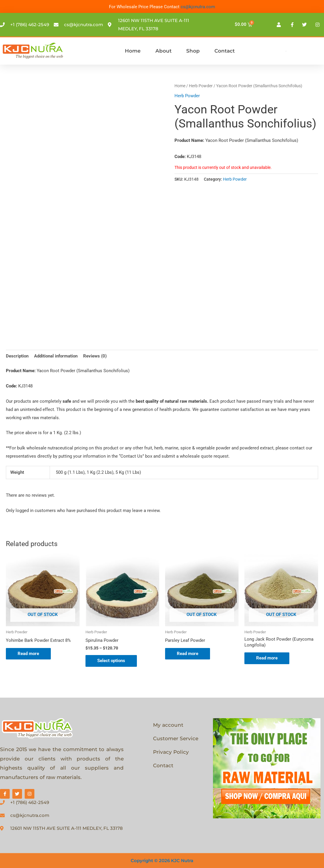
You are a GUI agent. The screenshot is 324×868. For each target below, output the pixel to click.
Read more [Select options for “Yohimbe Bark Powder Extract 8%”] (28, 654)
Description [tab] (17, 356)
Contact (225, 51)
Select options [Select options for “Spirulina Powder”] (111, 661)
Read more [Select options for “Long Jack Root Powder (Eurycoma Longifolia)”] (267, 658)
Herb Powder (201, 86)
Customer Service (176, 738)
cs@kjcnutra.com (198, 7)
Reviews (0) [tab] (95, 356)
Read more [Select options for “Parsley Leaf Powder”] (188, 654)
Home (133, 51)
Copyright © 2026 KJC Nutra (162, 861)
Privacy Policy (171, 752)
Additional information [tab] (56, 356)
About (163, 51)
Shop (193, 51)
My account (168, 725)
